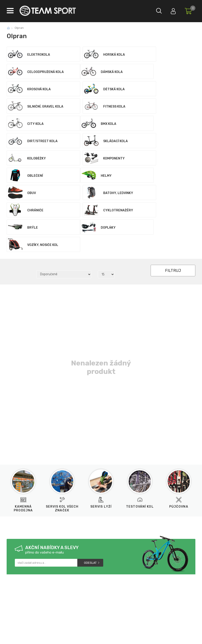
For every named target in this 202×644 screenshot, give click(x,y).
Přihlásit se (170, 10)
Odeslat (90, 494)
